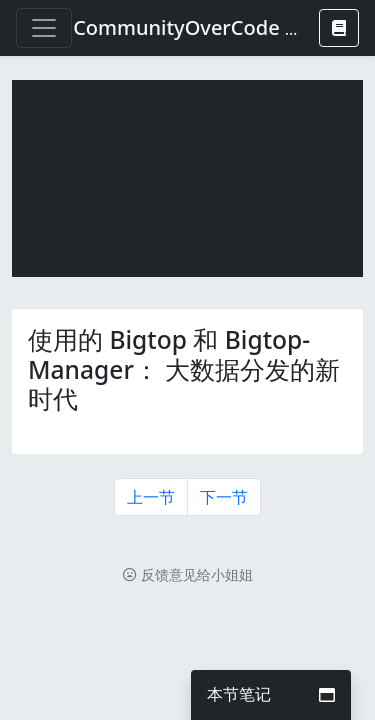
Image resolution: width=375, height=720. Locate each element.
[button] (339, 28)
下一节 (224, 497)
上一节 (151, 497)
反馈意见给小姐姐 (188, 574)
